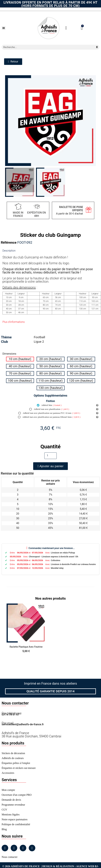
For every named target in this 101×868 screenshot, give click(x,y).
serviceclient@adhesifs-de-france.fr (23, 724)
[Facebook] (5, 848)
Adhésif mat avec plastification (49, 409)
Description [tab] (9, 251)
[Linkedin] (23, 848)
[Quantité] (50, 456)
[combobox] (47, 47)
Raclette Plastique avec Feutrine (26, 647)
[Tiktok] (32, 848)
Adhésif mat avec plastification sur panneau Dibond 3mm (49, 417)
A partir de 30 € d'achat (69, 210)
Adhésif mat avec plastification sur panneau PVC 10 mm (49, 413)
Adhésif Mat (49, 405)
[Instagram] (14, 848)
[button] (4, 28)
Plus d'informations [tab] (14, 322)
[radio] (20, 359)
